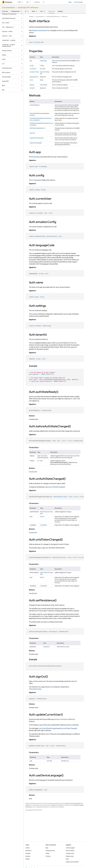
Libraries (28, 856)
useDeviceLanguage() (36, 143)
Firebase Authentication (39, 31)
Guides (28, 848)
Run (28, 2)
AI (26, 11)
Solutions (37, 2)
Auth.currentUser (60, 140)
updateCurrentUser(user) (37, 138)
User (41, 69)
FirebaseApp (43, 61)
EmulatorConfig (44, 72)
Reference (65, 16)
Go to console (78, 2)
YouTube (48, 856)
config (31, 66)
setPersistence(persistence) (37, 128)
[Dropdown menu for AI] (28, 11)
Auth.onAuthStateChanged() (48, 728)
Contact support (70, 848)
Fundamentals (15, 11)
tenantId (32, 88)
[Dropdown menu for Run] (31, 2)
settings (32, 85)
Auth (56, 77)
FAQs (67, 859)
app (31, 61)
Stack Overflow (70, 851)
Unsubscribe (33, 472)
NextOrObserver (45, 512)
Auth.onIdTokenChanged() (56, 487)
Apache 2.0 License (57, 805)
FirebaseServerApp (35, 689)
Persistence (46, 647)
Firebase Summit (50, 851)
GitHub (27, 859)
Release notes (70, 856)
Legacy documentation (72, 862)
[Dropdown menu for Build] (23, 2)
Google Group (70, 853)
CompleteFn (44, 525)
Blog (70, 2)
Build (19, 2)
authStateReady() (35, 105)
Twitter (48, 853)
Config (42, 66)
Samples (60, 11)
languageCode (34, 77)
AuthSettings (44, 85)
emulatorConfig (34, 72)
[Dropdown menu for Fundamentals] (21, 11)
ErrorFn (42, 517)
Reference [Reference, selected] (52, 11)
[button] (10, 14)
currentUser (33, 69)
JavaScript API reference (28, 8)
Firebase (31, 16)
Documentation (8, 8)
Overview (5, 11)
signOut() (32, 133)
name (31, 80)
